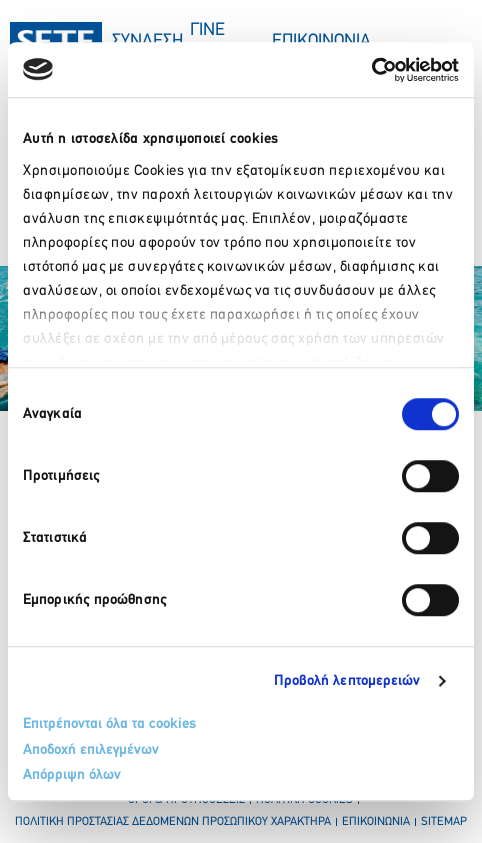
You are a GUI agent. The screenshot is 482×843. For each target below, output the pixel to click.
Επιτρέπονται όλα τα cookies (109, 724)
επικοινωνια (376, 822)
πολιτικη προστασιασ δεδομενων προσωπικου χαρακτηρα (173, 822)
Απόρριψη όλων (72, 775)
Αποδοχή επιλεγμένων (91, 750)
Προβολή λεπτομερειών (347, 681)
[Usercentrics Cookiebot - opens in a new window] (371, 70)
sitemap (444, 822)
